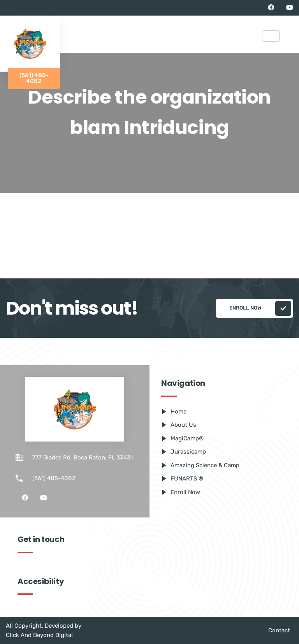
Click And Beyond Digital (39, 635)
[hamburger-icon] (271, 36)
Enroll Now (260, 308)
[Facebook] (271, 8)
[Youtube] (289, 8)
